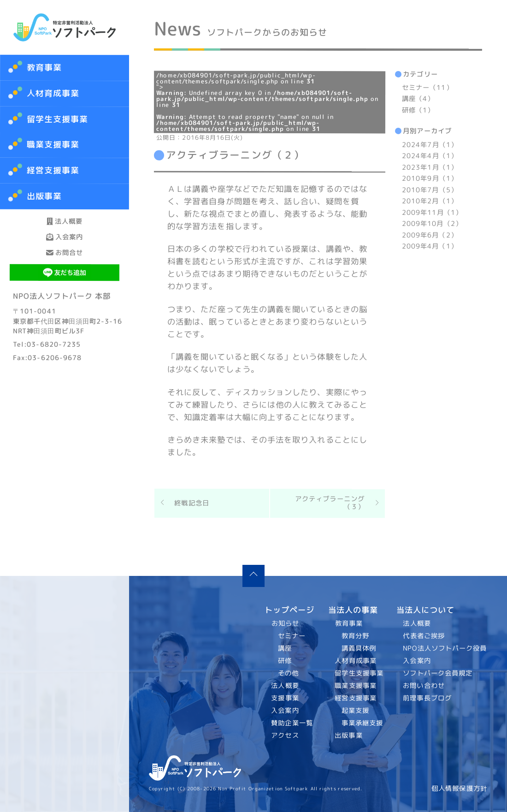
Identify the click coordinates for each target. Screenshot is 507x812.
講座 (285, 648)
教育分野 (355, 636)
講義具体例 (358, 648)
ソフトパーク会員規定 (438, 673)
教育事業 (44, 68)
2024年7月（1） (430, 145)
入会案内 (65, 262)
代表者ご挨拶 (424, 636)
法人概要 (65, 229)
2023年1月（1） (430, 167)
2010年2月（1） (430, 201)
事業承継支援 (362, 723)
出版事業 (348, 735)
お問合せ (65, 294)
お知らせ (285, 623)
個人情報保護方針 (459, 788)
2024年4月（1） (430, 156)
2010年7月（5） (430, 190)
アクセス (285, 735)
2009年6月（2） (430, 235)
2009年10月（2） (432, 224)
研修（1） (418, 110)
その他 (288, 673)
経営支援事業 (356, 698)
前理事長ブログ (428, 698)
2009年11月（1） (432, 213)
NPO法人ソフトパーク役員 (445, 648)
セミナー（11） (427, 88)
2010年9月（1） (430, 178)
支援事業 (285, 698)
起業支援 (355, 711)
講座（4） (418, 99)
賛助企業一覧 (292, 723)
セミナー (292, 636)
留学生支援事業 (359, 673)
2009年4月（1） (430, 246)
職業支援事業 (356, 686)
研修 (285, 661)
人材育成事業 (53, 93)
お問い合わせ (424, 686)
